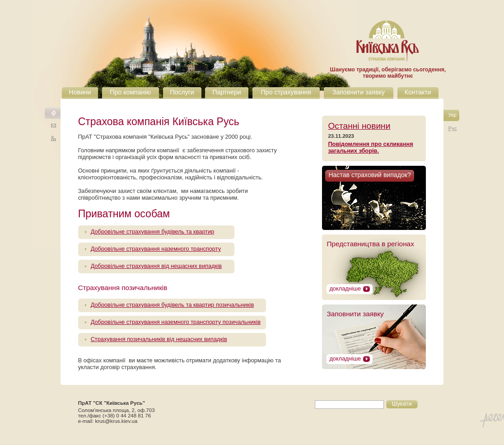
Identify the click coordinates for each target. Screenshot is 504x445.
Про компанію (131, 92)
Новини (80, 92)
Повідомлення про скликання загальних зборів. (370, 147)
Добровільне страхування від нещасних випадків (156, 266)
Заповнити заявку (359, 92)
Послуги (182, 92)
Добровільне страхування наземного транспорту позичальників (176, 322)
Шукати (402, 404)
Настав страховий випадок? (369, 175)
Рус (452, 128)
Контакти (418, 92)
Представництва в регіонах (370, 244)
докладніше (345, 288)
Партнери (227, 92)
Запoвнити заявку (355, 314)
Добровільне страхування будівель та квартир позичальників (173, 305)
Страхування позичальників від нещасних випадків (159, 339)
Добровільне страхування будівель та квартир (153, 232)
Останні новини (359, 126)
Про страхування (286, 92)
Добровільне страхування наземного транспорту (156, 249)
